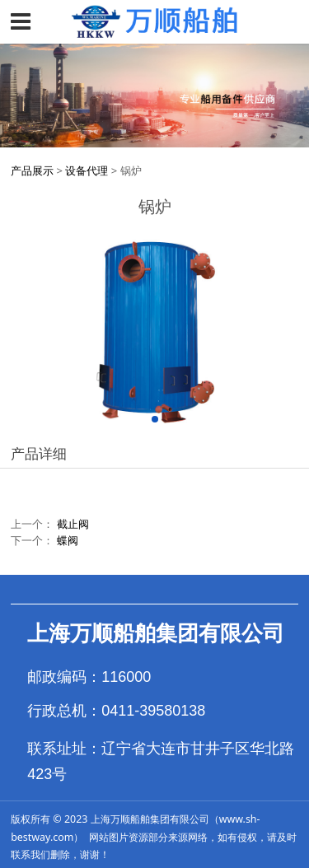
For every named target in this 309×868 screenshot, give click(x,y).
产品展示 (32, 170)
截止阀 (73, 524)
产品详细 (39, 453)
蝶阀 (68, 540)
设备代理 (87, 170)
